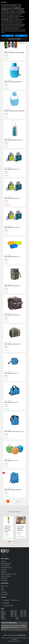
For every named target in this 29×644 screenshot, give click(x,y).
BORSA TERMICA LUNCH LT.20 (11, 402)
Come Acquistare (5, 566)
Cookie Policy (4, 580)
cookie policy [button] (21, 10)
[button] (9, 541)
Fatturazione (4, 592)
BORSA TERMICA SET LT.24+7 (11, 461)
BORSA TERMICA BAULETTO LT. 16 (12, 169)
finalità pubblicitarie (5, 19)
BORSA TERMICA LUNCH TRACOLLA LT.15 (14, 432)
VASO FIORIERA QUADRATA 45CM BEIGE (21, 529)
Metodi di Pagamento (6, 564)
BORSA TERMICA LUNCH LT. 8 (11, 373)
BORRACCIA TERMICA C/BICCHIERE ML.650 (14, 111)
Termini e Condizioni (6, 576)
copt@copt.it (6, 603)
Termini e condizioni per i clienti (9, 574)
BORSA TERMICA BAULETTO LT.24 (12, 228)
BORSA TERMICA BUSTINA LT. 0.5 (12, 257)
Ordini (2, 588)
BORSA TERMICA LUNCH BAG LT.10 (12, 286)
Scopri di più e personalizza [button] (14, 39)
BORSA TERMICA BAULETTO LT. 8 (12, 198)
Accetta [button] (21, 36)
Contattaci (4, 570)
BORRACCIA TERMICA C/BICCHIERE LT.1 (13, 82)
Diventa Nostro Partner (6, 568)
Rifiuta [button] (8, 36)
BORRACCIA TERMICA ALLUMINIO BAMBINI (14, 53)
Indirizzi (3, 590)
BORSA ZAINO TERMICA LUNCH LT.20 (13, 490)
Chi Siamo (3, 561)
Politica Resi (4, 572)
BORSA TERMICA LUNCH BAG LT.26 (12, 344)
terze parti (22, 11)
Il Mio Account (4, 586)
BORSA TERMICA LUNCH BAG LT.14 (12, 315)
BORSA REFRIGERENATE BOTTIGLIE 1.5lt (13, 140)
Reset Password (5, 594)
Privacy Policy (4, 578)
